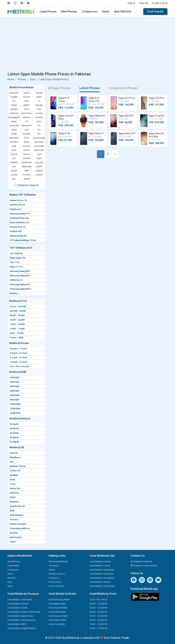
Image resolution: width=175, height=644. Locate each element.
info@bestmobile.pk (141, 562)
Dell (14, 179)
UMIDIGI (39, 171)
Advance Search (26, 185)
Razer (26, 150)
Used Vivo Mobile (57, 624)
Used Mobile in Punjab (18, 604)
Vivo (39, 109)
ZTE (26, 122)
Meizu (14, 122)
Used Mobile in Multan (100, 582)
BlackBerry (14, 118)
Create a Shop (160, 3)
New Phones (69, 12)
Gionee (27, 179)
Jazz (27, 130)
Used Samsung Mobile (59, 600)
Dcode (14, 175)
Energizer (27, 167)
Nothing (14, 142)
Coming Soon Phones (123, 88)
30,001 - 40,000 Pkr (99, 616)
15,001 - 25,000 (17, 324)
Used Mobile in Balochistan (20, 616)
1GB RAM (14, 378)
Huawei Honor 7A (18, 200)
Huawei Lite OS (17, 506)
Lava (39, 154)
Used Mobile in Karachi (100, 562)
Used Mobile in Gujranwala (102, 586)
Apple (26, 93)
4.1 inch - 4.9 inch (18, 358)
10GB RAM (15, 404)
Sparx (39, 167)
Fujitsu (27, 175)
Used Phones (48, 12)
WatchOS (14, 502)
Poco (26, 138)
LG (39, 101)
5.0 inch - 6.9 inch (18, 353)
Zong (14, 130)
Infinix (27, 105)
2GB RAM (14, 382)
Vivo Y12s (15, 262)
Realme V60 (16, 231)
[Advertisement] (87, 45)
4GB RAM (14, 391)
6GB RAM (14, 395)
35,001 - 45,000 (17, 315)
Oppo (33, 79)
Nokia (39, 97)
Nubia (26, 142)
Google (39, 113)
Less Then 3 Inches (20, 366)
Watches (12, 578)
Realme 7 (14, 293)
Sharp (14, 134)
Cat (14, 158)
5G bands (14, 437)
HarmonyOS (16, 537)
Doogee (27, 158)
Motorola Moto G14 (19, 223)
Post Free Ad (155, 12)
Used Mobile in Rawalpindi (102, 570)
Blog (10, 582)
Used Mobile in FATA (17, 624)
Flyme (13, 542)
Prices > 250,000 (18, 307)
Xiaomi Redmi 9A (18, 236)
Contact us (54, 578)
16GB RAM (15, 413)
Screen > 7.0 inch (18, 349)
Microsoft (27, 126)
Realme (39, 105)
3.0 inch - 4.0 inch (18, 362)
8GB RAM (14, 400)
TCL (39, 126)
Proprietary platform (20, 528)
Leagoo (27, 154)
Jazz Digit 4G (16, 253)
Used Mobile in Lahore (100, 566)
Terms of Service (56, 586)
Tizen (13, 484)
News (10, 586)
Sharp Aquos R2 (18, 258)
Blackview (39, 146)
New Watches (123, 12)
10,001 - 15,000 (17, 329)
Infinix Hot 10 (16, 280)
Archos (27, 146)
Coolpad (39, 163)
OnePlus (14, 113)
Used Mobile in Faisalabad (102, 578)
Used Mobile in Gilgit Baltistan (22, 628)
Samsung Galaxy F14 (20, 214)
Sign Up (144, 3)
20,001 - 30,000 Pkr (99, 620)
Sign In (131, 3)
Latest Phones (90, 88)
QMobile (14, 109)
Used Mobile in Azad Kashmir (21, 620)
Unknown (14, 493)
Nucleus (14, 533)
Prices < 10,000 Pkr (99, 628)
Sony (27, 101)
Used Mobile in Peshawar (101, 574)
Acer (14, 146)
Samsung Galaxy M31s (21, 289)
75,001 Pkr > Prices (99, 600)
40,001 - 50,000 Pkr (99, 612)
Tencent (14, 520)
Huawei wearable (18, 524)
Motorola (27, 113)
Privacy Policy (55, 582)
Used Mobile (13, 566)
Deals (106, 12)
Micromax (14, 138)
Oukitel (14, 154)
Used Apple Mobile (57, 604)
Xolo (14, 150)
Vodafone (14, 126)
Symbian (14, 475)
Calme (14, 171)
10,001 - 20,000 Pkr (99, 624)
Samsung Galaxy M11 (20, 276)
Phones (22, 79)
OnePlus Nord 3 (18, 205)
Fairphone (26, 163)
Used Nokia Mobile (57, 612)
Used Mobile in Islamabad (20, 600)
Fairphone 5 (16, 209)
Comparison (90, 12)
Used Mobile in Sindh (17, 608)
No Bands (14, 442)
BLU (39, 130)
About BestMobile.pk (58, 562)
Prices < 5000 (16, 338)
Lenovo (27, 118)
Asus (39, 122)
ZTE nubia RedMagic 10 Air (23, 240)
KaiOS (13, 497)
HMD (27, 171)
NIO (14, 167)
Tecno (14, 105)
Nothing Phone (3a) (19, 218)
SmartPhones (14, 562)
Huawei (14, 97)
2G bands (14, 424)
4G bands (14, 433)
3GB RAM (14, 386)
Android (14, 453)
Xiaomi (39, 93)
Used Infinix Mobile (57, 620)
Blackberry (15, 457)
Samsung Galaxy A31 (20, 285)
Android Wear (16, 515)
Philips (39, 175)
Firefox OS (15, 471)
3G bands (14, 429)
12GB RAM (15, 409)
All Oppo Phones (60, 88)
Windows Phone (18, 466)
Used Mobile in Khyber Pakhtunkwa (24, 612)
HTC (14, 101)
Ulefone (27, 134)
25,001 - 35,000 (17, 320)
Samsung (14, 93)
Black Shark (39, 138)
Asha (12, 480)
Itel (39, 134)
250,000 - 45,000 (18, 311)
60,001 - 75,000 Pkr (99, 604)
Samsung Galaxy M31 (20, 271)
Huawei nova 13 (17, 227)
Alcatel (39, 118)
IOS (12, 462)
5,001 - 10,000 (17, 333)
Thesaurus (54, 566)
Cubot (39, 158)
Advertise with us (57, 574)
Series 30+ (15, 489)
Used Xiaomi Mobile (58, 608)
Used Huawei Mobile (58, 616)
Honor (26, 97)
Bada (12, 511)
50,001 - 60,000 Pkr (99, 608)
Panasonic (39, 150)
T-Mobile (14, 163)
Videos (52, 570)
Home (11, 79)
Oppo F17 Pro (16, 267)
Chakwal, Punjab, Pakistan (144, 566)
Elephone (39, 142)
